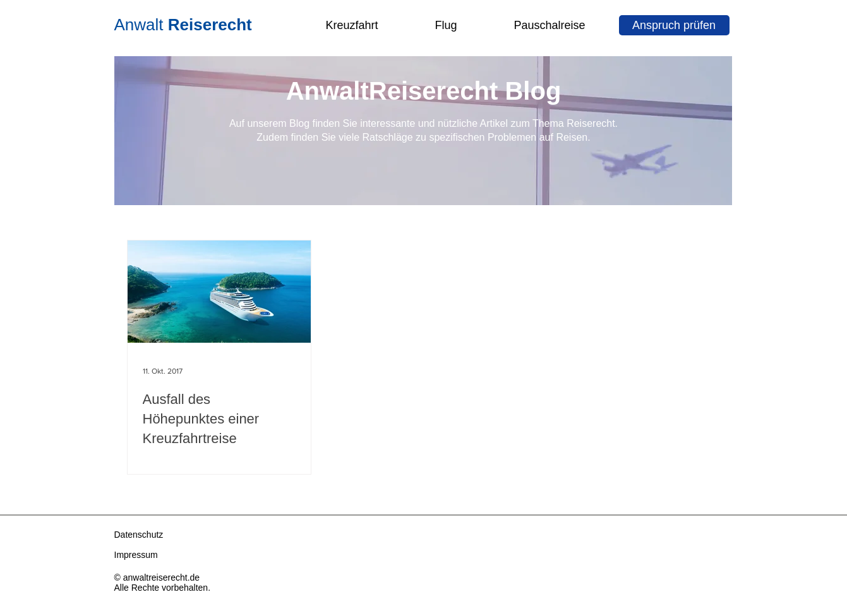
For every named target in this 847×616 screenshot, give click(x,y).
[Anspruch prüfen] (674, 25)
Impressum (136, 555)
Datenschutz (139, 535)
